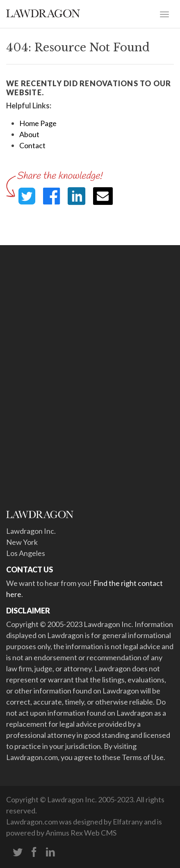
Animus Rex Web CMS (81, 833)
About (29, 134)
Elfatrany (128, 822)
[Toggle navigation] (164, 14)
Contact (32, 145)
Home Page (38, 123)
